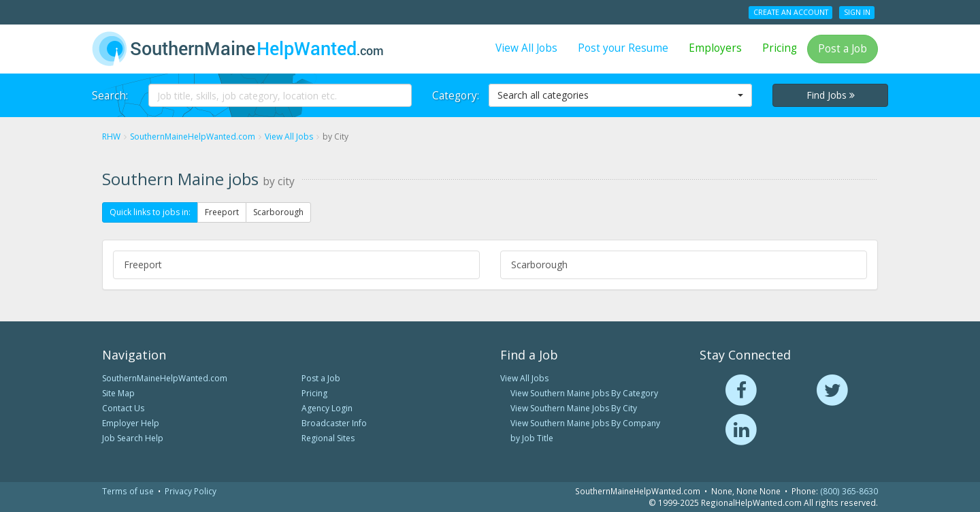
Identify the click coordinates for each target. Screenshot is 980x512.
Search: (110, 96)
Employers (715, 48)
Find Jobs (831, 95)
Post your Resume (623, 48)
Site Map (118, 393)
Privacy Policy (191, 491)
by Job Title (532, 438)
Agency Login (327, 408)
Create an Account (791, 12)
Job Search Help (133, 438)
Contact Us (123, 408)
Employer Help (131, 423)
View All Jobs (526, 48)
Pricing (780, 48)
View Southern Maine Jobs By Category (584, 393)
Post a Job (843, 49)
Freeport (222, 212)
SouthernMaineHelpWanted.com (165, 378)
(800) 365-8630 (849, 491)
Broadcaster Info (334, 423)
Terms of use (128, 491)
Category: (455, 96)
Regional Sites (328, 438)
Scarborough (278, 212)
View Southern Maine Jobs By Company (585, 423)
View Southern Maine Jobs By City (574, 408)
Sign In (857, 12)
